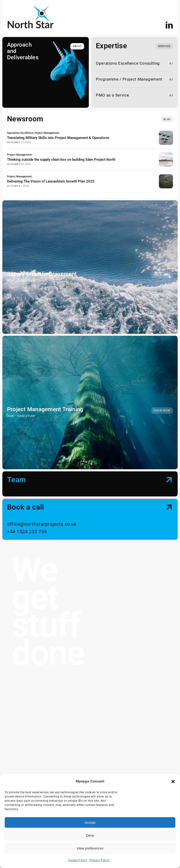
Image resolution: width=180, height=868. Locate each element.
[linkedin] (169, 25)
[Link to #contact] (169, 503)
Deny (90, 835)
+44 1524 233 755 (27, 527)
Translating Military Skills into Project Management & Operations (58, 137)
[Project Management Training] (90, 398)
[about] (77, 46)
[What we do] (164, 46)
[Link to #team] (169, 475)
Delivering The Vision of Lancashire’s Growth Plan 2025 (51, 177)
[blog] (167, 119)
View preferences (90, 848)
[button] (173, 782)
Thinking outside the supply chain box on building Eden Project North (61, 157)
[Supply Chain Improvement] (90, 262)
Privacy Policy (99, 860)
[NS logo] (30, 7)
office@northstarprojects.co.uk (42, 520)
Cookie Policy (78, 860)
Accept (90, 822)
